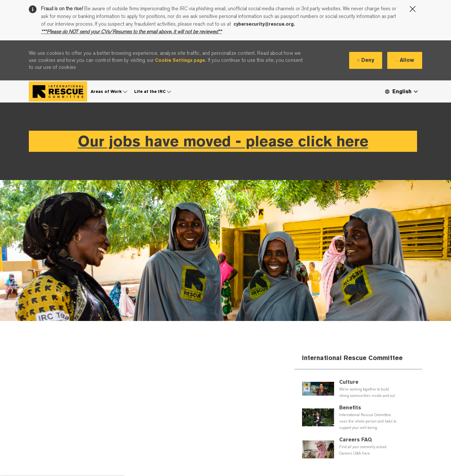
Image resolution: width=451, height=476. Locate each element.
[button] (401, 88)
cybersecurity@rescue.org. (264, 24)
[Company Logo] (58, 88)
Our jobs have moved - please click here (223, 137)
